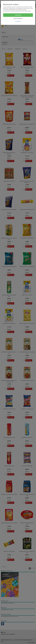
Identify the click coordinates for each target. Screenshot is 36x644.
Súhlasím (18, 15)
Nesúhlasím (18, 21)
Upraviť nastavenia (18, 18)
